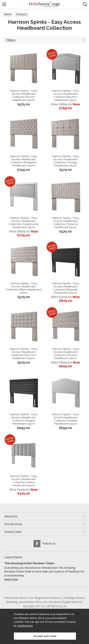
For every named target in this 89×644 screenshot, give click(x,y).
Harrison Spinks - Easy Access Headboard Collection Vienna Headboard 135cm (24, 481)
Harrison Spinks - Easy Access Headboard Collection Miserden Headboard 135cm (66, 288)
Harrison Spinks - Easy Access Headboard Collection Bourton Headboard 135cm (66, 95)
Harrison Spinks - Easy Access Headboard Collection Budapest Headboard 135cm (24, 161)
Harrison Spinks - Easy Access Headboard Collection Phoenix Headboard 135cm (66, 354)
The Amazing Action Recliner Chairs (29, 563)
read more (11, 579)
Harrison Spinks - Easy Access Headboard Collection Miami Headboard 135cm (24, 288)
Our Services (13, 524)
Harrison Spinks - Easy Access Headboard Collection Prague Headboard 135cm (24, 419)
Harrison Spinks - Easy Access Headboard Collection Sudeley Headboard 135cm (66, 419)
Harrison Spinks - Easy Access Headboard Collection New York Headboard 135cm (24, 354)
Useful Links (13, 532)
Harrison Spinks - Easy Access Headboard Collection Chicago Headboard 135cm (66, 161)
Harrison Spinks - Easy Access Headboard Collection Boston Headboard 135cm (24, 95)
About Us (11, 516)
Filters (11, 40)
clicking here (25, 626)
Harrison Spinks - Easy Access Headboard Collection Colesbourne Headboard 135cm (24, 223)
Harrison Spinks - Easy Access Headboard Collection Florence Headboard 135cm (66, 223)
